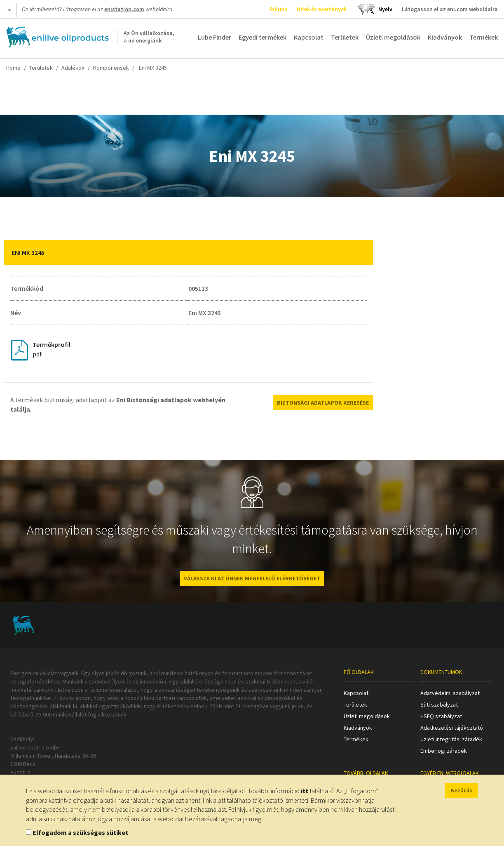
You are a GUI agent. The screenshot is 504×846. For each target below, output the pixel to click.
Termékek (484, 37)
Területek (345, 37)
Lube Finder (214, 37)
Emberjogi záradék (444, 751)
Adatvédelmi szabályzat (450, 693)
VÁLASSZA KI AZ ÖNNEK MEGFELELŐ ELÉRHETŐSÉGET (252, 578)
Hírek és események (322, 9)
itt (305, 791)
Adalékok (73, 68)
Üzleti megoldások (393, 37)
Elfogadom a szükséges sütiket (80, 832)
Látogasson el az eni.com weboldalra (450, 9)
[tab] (189, 252)
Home (13, 68)
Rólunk (278, 9)
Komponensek (111, 68)
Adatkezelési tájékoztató (452, 728)
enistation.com (124, 9)
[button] (361, 252)
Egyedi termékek (263, 37)
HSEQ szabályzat (441, 716)
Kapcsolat (309, 37)
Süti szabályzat (439, 705)
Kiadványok (445, 37)
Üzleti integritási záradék (451, 739)
